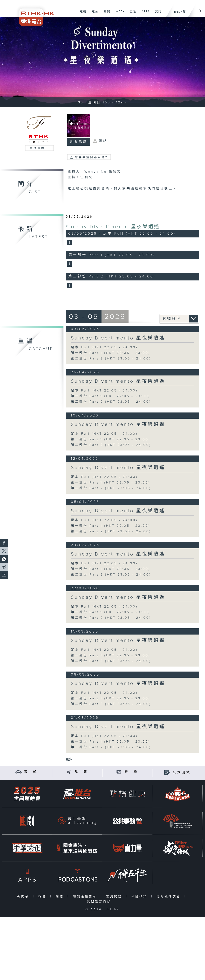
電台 (94, 14)
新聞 (106, 14)
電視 (82, 14)
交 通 (31, 772)
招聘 (43, 896)
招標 (61, 896)
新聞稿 (24, 896)
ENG (177, 12)
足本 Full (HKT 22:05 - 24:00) (104, 347)
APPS (144, 14)
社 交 (81, 772)
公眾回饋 (182, 772)
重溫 (131, 14)
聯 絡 (131, 772)
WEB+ (119, 14)
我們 (157, 14)
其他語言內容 (100, 901)
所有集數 (79, 142)
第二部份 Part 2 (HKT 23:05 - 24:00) (111, 359)
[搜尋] (199, 10)
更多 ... (70, 759)
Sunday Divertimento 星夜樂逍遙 (113, 227)
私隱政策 (140, 896)
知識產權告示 (86, 896)
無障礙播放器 (169, 896)
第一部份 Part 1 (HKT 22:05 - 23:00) (111, 353)
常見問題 (115, 896)
